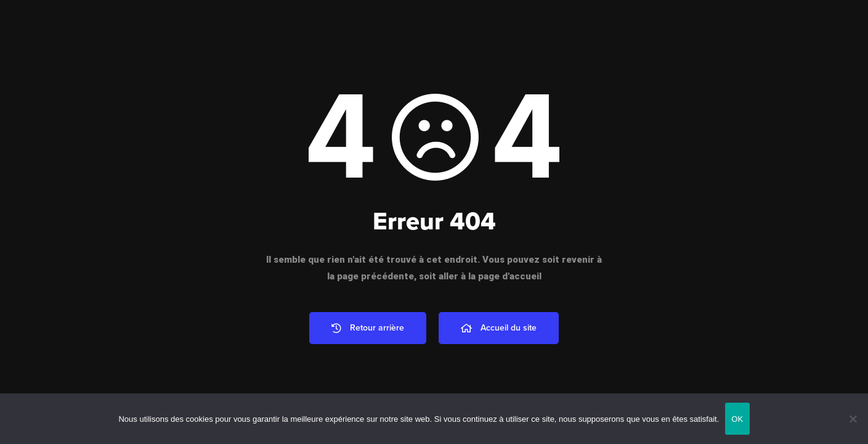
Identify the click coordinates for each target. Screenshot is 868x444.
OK (737, 419)
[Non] (853, 419)
